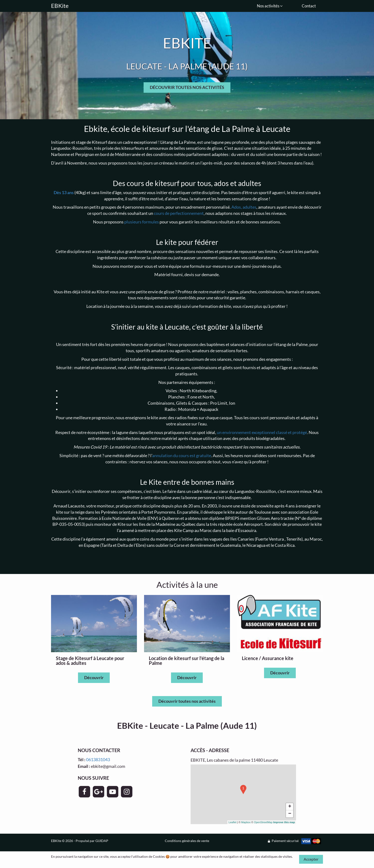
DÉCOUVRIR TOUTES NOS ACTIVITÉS (187, 87)
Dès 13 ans (64, 192)
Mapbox (246, 822)
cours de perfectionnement (179, 213)
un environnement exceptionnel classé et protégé (262, 432)
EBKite (60, 6)
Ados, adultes (244, 207)
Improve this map (284, 822)
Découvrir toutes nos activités (187, 701)
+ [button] (290, 807)
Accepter (311, 859)
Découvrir (94, 677)
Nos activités (270, 6)
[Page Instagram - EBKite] (127, 792)
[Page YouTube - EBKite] (113, 792)
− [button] (290, 814)
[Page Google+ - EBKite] (99, 792)
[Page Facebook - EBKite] (84, 792)
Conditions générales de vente (187, 841)
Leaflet (232, 822)
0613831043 (98, 759)
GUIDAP (102, 841)
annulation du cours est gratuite (182, 455)
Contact (309, 6)
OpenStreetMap (263, 822)
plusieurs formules (142, 222)
